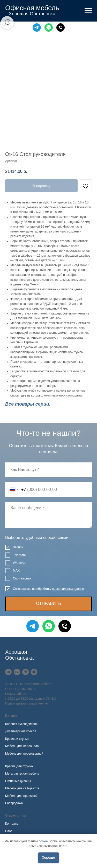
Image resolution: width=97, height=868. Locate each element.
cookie (43, 841)
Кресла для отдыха (19, 766)
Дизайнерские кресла (21, 731)
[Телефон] (61, 28)
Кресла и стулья (17, 739)
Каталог (12, 716)
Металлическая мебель (22, 774)
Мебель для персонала (22, 746)
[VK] (8, 672)
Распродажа (14, 803)
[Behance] (17, 672)
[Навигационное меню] (88, 11)
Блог (9, 831)
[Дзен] (34, 672)
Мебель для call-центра (22, 788)
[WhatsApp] (49, 28)
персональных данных (68, 589)
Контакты (12, 824)
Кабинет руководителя (21, 724)
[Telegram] (37, 28)
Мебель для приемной (21, 796)
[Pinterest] (25, 672)
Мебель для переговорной (24, 754)
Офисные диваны (18, 781)
